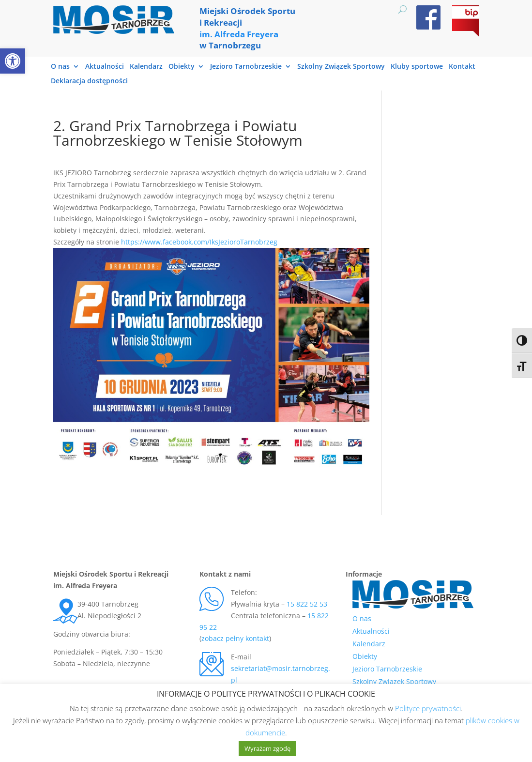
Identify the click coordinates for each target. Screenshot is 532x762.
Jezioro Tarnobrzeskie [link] (246, 67)
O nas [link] (60, 67)
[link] (13, 61)
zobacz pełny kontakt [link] (235, 638)
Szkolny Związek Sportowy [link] (341, 67)
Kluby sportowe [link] (417, 67)
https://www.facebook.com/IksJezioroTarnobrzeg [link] (199, 242)
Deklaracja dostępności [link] (89, 81)
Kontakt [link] (462, 67)
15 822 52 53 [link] (307, 604)
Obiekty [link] (182, 67)
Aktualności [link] (105, 67)
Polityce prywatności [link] (428, 708)
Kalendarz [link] (146, 67)
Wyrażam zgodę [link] (267, 748)
